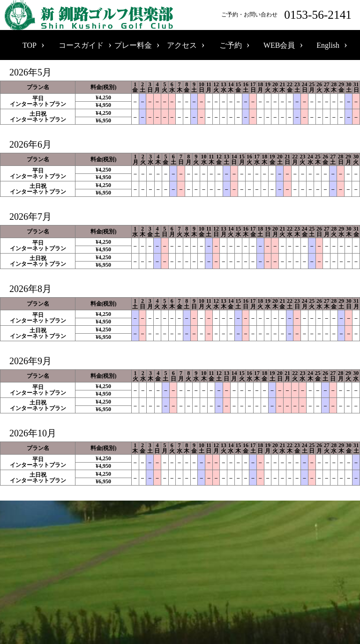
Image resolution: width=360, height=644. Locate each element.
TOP (30, 45)
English (328, 45)
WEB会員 (279, 45)
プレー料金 (133, 45)
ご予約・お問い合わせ (288, 15)
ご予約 (231, 45)
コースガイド (81, 45)
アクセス (182, 45)
